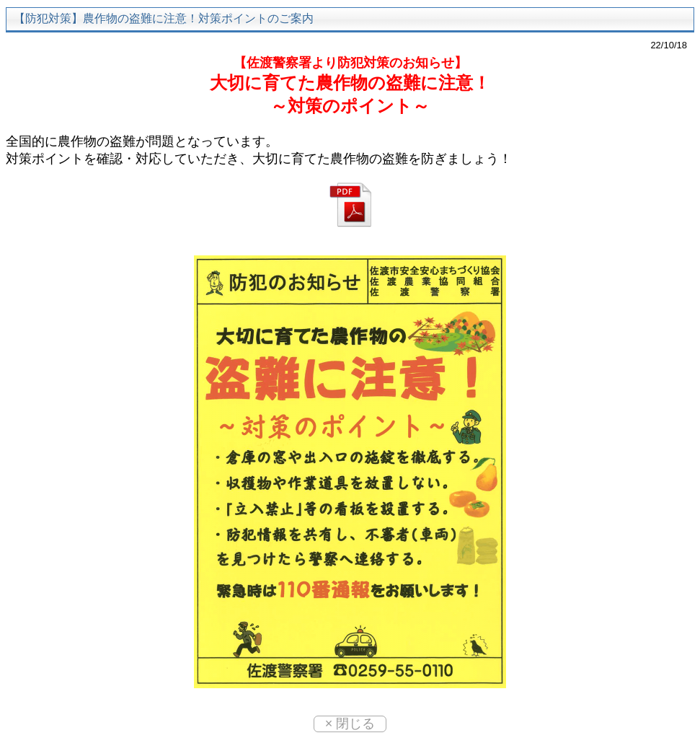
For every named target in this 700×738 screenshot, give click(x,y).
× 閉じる (350, 724)
